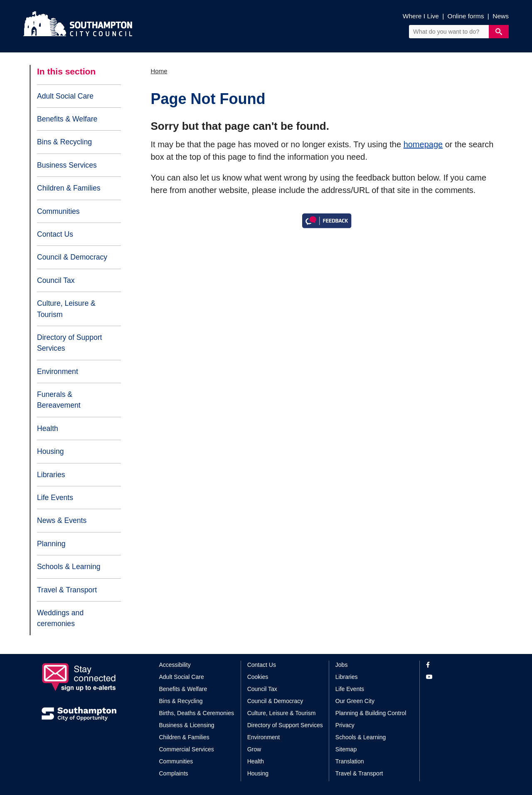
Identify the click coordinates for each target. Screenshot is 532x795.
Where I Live (421, 16)
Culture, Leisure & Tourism (66, 309)
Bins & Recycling (64, 142)
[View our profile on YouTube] (458, 677)
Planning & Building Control (371, 713)
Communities (58, 211)
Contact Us (55, 234)
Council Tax (56, 280)
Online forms (466, 16)
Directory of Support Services (69, 343)
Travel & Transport (67, 590)
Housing (50, 451)
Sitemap (346, 749)
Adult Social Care (65, 96)
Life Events (55, 498)
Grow (254, 749)
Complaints (174, 773)
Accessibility (175, 665)
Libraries (51, 475)
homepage (423, 144)
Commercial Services (187, 749)
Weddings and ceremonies (60, 618)
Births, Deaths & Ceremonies (197, 713)
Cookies (258, 677)
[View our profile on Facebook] (458, 665)
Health (48, 428)
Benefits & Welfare (67, 119)
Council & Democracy (72, 257)
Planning (51, 544)
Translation (350, 761)
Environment (58, 371)
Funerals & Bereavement (59, 400)
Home (159, 71)
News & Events (62, 520)
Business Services (67, 165)
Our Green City (355, 701)
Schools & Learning (69, 567)
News (501, 16)
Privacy (345, 725)
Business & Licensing (187, 725)
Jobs (342, 665)
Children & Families (69, 188)
